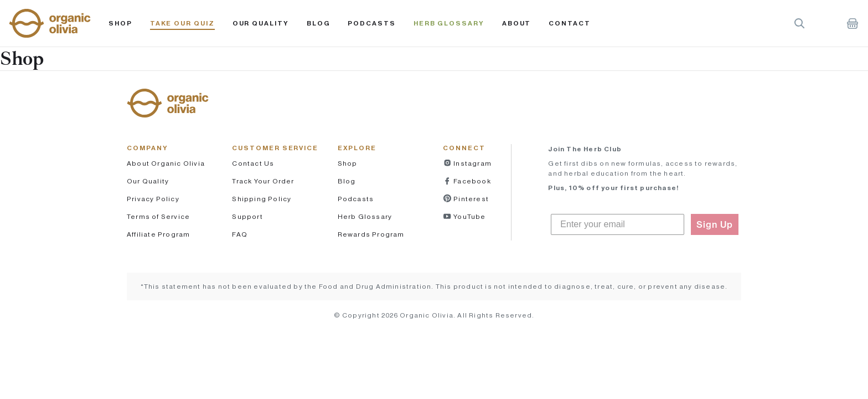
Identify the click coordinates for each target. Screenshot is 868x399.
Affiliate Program (158, 234)
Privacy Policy (153, 199)
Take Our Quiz (182, 23)
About (517, 23)
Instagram (472, 163)
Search (799, 23)
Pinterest (470, 199)
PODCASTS (371, 23)
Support (247, 216)
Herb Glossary (449, 23)
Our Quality (261, 23)
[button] (50, 23)
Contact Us (253, 163)
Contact (569, 23)
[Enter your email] (618, 224)
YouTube (469, 216)
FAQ (240, 234)
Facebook (471, 181)
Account (826, 23)
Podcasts (356, 199)
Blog (319, 23)
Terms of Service (158, 216)
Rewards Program (371, 234)
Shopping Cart (852, 23)
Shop (120, 23)
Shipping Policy (262, 199)
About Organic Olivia (166, 163)
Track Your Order (263, 181)
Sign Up (715, 224)
